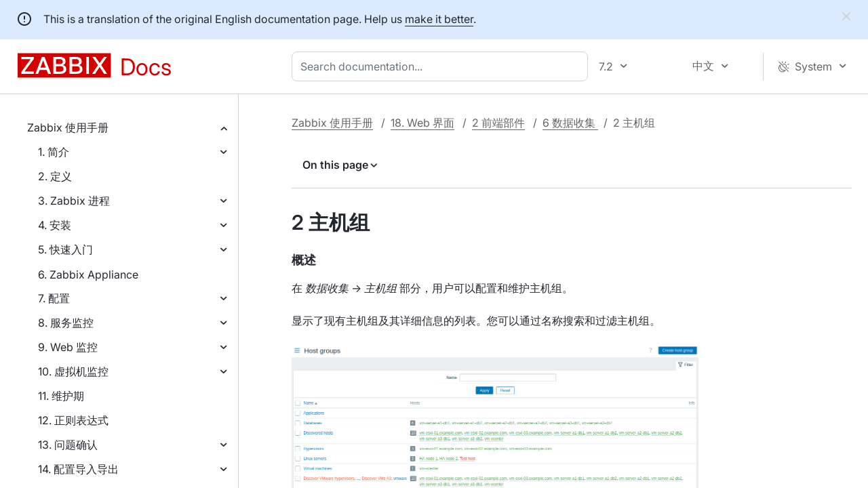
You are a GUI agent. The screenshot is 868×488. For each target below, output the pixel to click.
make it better (439, 19)
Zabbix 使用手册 (68, 127)
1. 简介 (54, 152)
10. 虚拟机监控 (73, 371)
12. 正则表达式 (73, 420)
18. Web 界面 (422, 123)
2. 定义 (55, 176)
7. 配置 (54, 298)
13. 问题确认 (68, 445)
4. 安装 (55, 225)
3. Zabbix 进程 (74, 201)
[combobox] (442, 66)
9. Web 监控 (68, 347)
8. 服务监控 (66, 323)
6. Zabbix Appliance (88, 274)
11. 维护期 (61, 396)
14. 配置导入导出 (78, 469)
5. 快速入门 (65, 249)
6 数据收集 (570, 123)
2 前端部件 (498, 123)
